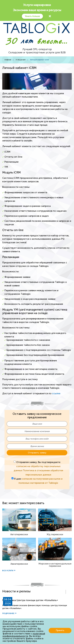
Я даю (37, 481)
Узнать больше (32, 16)
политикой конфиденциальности (24, 635)
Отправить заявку (37, 453)
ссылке (56, 393)
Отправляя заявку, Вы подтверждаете (38, 468)
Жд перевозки (55, 534)
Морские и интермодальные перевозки (55, 565)
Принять (60, 630)
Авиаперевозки (19, 564)
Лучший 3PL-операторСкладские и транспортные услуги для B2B (37, 51)
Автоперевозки (19, 534)
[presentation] (63, 592)
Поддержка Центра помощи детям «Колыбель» (30, 600)
